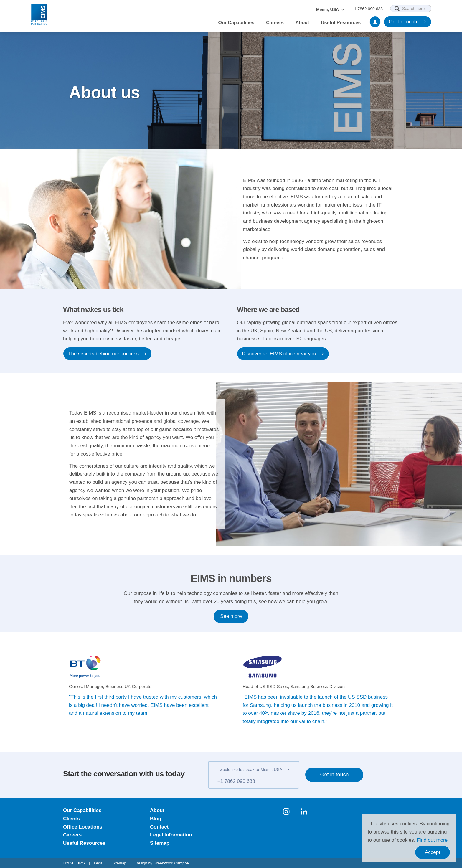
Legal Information (171, 835)
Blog (156, 819)
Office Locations (83, 827)
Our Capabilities (236, 23)
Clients (71, 819)
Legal (99, 863)
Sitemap (160, 843)
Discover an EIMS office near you (283, 354)
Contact (159, 827)
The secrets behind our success (107, 354)
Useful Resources (341, 23)
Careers (275, 23)
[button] (275, 770)
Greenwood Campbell (172, 863)
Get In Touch (407, 22)
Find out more (432, 840)
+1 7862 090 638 (367, 9)
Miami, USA (330, 9)
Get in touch (336, 777)
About (302, 23)
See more (231, 616)
